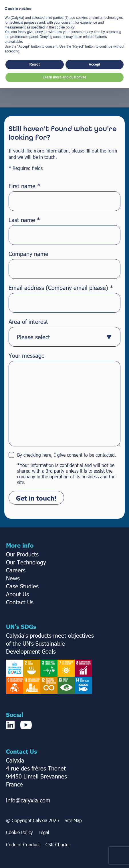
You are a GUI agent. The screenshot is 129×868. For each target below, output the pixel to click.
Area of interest (28, 321)
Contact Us (20, 602)
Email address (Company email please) (61, 287)
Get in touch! (36, 498)
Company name (28, 253)
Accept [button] (94, 844)
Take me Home (65, 70)
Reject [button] (35, 844)
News (13, 578)
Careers (16, 570)
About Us (17, 594)
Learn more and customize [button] (64, 857)
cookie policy (65, 807)
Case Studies (22, 586)
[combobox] (64, 337)
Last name (24, 219)
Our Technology (26, 562)
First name (24, 186)
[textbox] (59, 337)
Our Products (22, 554)
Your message (27, 355)
